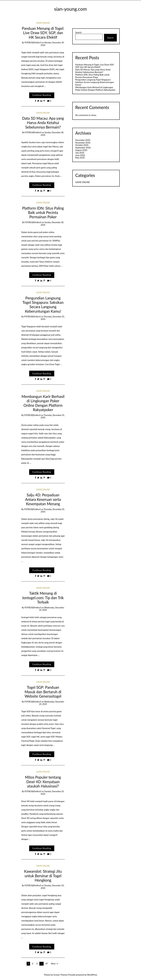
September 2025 (83, 148)
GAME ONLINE (43, 23)
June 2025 (80, 155)
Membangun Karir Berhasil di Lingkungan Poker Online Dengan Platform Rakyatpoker (43, 403)
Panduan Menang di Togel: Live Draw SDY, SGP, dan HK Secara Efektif (43, 33)
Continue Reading (42, 95)
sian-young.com (70, 9)
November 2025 (83, 143)
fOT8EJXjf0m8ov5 (33, 43)
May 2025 (80, 158)
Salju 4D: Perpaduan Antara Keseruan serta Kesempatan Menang (43, 499)
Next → (54, 964)
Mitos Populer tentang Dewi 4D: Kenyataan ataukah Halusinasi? (43, 782)
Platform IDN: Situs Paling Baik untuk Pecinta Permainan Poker (43, 213)
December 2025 (83, 140)
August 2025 (81, 150)
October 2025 (82, 145)
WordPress (92, 975)
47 (47, 964)
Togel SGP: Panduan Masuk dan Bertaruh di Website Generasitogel (43, 692)
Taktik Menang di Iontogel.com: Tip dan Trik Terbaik (43, 598)
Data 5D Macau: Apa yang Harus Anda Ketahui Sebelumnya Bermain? (43, 123)
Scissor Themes (61, 975)
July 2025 (80, 153)
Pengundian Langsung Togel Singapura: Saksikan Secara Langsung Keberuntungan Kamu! (43, 305)
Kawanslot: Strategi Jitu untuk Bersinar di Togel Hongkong (43, 876)
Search (78, 32)
